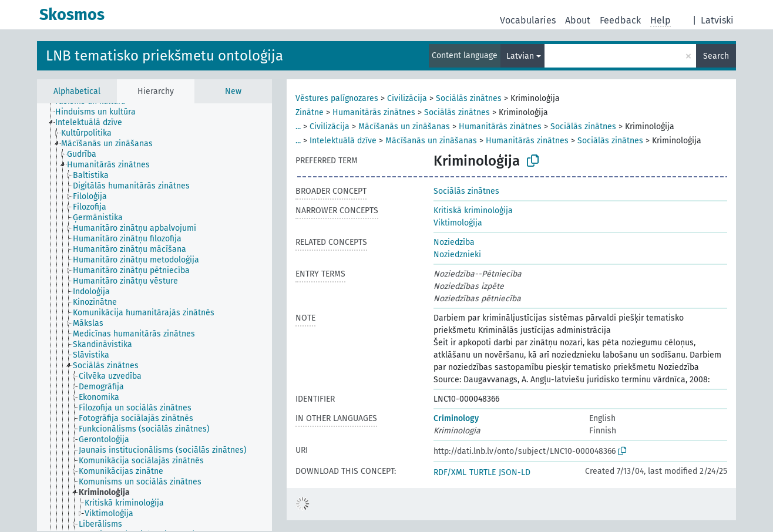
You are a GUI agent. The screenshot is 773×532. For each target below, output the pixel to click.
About (578, 20)
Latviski (717, 20)
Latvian (520, 56)
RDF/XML (450, 472)
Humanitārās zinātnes (374, 112)
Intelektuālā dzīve (343, 141)
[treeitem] (100, 112)
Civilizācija (407, 98)
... (298, 127)
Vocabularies (528, 20)
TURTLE (483, 472)
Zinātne (310, 112)
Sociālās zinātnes (469, 98)
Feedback (620, 20)
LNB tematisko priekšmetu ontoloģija (164, 56)
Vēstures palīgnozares (337, 98)
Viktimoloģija (458, 223)
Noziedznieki (457, 255)
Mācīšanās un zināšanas (404, 127)
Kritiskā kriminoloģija (473, 211)
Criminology (456, 418)
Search (716, 56)
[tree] (154, 317)
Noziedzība (454, 242)
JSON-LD (515, 472)
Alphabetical (77, 91)
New (233, 91)
